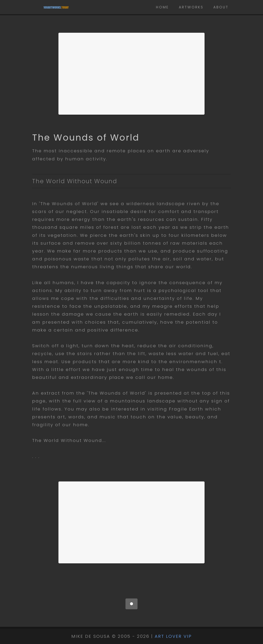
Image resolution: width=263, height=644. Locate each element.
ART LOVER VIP (173, 636)
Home (162, 7)
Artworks (191, 7)
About (221, 7)
